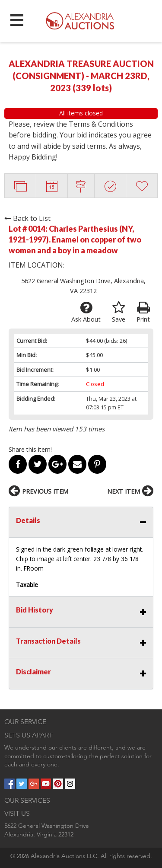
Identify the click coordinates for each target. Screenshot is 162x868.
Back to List (27, 218)
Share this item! (30, 449)
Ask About (86, 312)
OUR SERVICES (27, 800)
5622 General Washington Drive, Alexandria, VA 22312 (83, 286)
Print (143, 312)
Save (119, 312)
